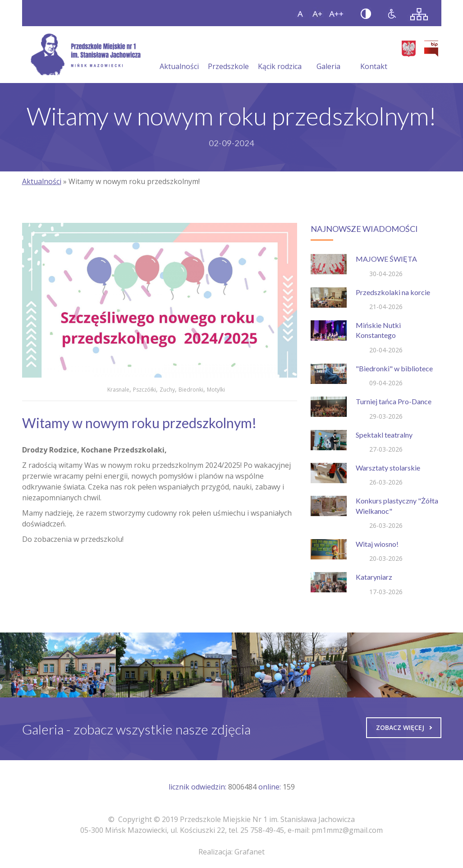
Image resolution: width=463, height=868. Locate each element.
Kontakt (374, 55)
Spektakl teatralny (384, 435)
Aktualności (179, 55)
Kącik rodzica (280, 55)
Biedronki (191, 390)
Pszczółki (144, 390)
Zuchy (167, 390)
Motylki (216, 390)
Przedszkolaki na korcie (393, 292)
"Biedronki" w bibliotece (394, 368)
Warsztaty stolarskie (388, 468)
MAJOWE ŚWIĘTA (386, 259)
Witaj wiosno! (377, 544)
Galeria (328, 55)
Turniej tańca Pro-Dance (394, 401)
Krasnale (118, 390)
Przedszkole (228, 55)
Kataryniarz (374, 577)
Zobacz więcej (404, 727)
